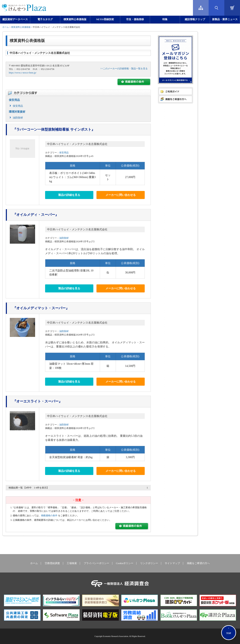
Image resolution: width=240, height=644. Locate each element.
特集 (165, 19)
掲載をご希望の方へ (198, 563)
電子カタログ (45, 19)
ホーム (6, 27)
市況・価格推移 (135, 19)
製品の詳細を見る (69, 195)
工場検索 (72, 563)
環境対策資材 (17, 112)
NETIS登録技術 (105, 19)
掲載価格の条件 (49, 516)
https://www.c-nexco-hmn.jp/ (23, 73)
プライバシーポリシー (96, 563)
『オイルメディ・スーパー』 (36, 215)
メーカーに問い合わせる (121, 195)
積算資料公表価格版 (75, 19)
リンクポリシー (149, 563)
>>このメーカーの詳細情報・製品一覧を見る (124, 69)
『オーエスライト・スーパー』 (37, 401)
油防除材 (18, 118)
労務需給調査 (52, 563)
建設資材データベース (15, 19)
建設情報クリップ (195, 19)
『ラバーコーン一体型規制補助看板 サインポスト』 (54, 129)
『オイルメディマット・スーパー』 (41, 308)
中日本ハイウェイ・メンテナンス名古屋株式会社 (77, 144)
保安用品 (14, 100)
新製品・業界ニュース (225, 19)
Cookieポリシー (125, 563)
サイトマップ (172, 563)
